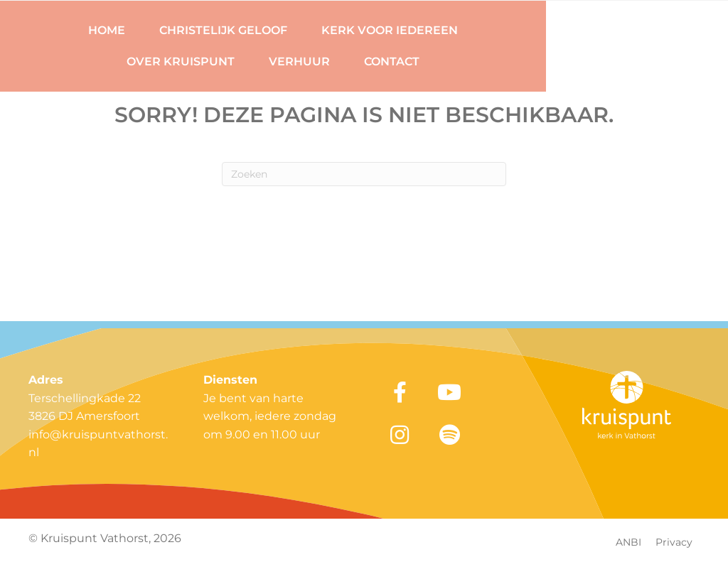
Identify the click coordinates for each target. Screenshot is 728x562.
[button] (400, 392)
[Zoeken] (364, 174)
